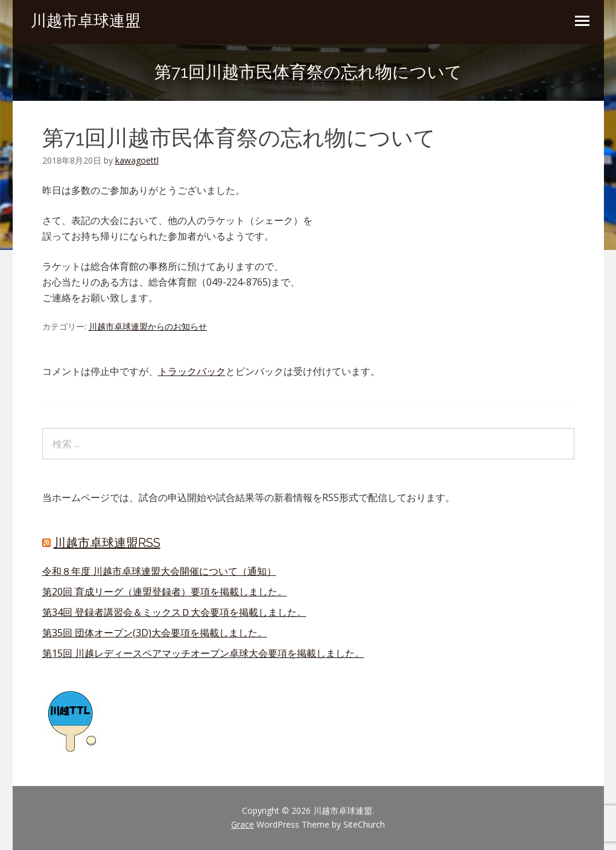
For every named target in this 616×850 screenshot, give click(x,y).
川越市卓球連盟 (86, 21)
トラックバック (192, 371)
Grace (243, 824)
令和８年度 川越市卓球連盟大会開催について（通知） (159, 571)
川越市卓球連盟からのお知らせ (148, 326)
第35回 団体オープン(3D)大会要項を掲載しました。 (155, 633)
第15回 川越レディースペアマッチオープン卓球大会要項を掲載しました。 (203, 653)
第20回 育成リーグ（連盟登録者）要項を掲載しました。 (165, 592)
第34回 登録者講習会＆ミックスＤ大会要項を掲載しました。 (174, 612)
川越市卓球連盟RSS (107, 543)
